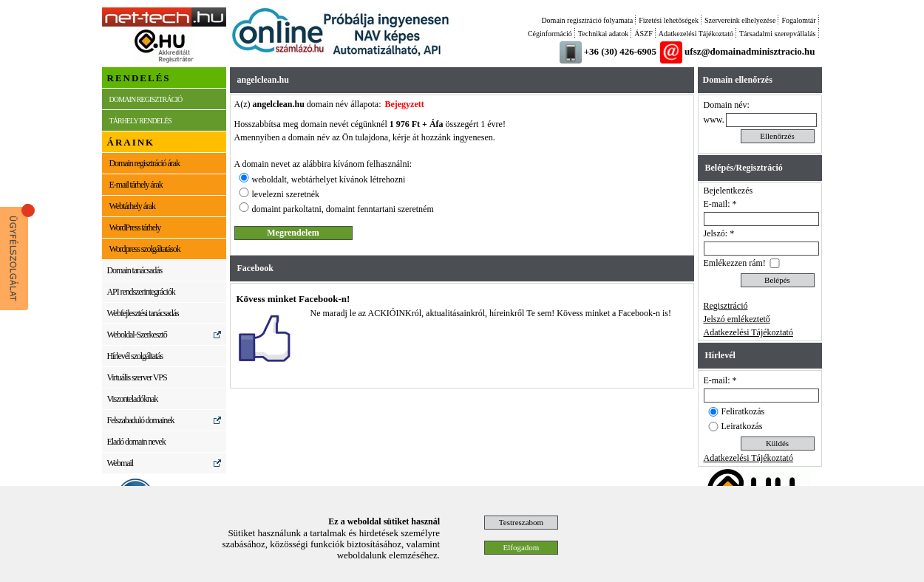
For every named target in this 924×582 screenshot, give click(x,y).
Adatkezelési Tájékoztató (696, 34)
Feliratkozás (743, 411)
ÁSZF (643, 34)
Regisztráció (726, 306)
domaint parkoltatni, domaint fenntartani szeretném (343, 209)
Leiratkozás (742, 426)
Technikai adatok (603, 34)
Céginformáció (550, 34)
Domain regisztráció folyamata (587, 20)
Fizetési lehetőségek (669, 20)
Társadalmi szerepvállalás (778, 34)
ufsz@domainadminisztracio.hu (750, 51)
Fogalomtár (798, 20)
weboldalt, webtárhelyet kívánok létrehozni (329, 179)
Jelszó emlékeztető (737, 319)
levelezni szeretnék (286, 194)
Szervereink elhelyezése (740, 20)
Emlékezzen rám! (735, 263)
